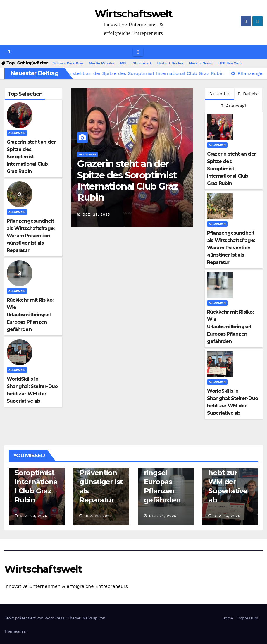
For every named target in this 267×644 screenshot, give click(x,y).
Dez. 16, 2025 (227, 516)
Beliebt (249, 94)
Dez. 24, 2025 (163, 516)
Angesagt (234, 106)
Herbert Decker (170, 63)
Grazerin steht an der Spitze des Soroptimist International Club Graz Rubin (31, 157)
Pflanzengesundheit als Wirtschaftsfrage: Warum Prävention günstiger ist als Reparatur (31, 236)
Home (228, 618)
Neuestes (220, 93)
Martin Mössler (102, 63)
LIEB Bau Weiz (230, 63)
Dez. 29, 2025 (96, 214)
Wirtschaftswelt (134, 14)
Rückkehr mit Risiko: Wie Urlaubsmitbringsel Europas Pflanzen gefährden (30, 315)
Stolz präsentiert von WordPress (35, 618)
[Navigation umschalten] (138, 52)
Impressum (248, 618)
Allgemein (17, 133)
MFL (124, 63)
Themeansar (16, 631)
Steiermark (142, 63)
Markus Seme (201, 63)
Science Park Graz (68, 63)
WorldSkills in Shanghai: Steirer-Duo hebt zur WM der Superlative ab (229, 473)
